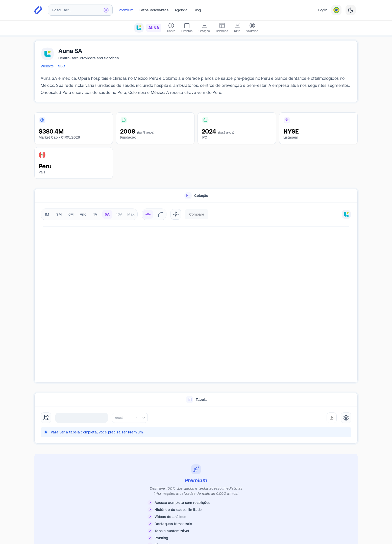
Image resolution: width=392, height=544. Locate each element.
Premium (126, 10)
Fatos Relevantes (154, 10)
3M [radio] (59, 214)
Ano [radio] (83, 214)
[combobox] (80, 10)
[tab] (196, 196)
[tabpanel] (196, 293)
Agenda (181, 10)
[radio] (148, 214)
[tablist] (196, 196)
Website (47, 66)
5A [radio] (107, 214)
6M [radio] (71, 214)
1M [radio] (47, 214)
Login (323, 10)
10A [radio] (119, 214)
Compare (197, 214)
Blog (197, 10)
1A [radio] (95, 214)
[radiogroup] (89, 214)
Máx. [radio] (131, 214)
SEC (62, 66)
